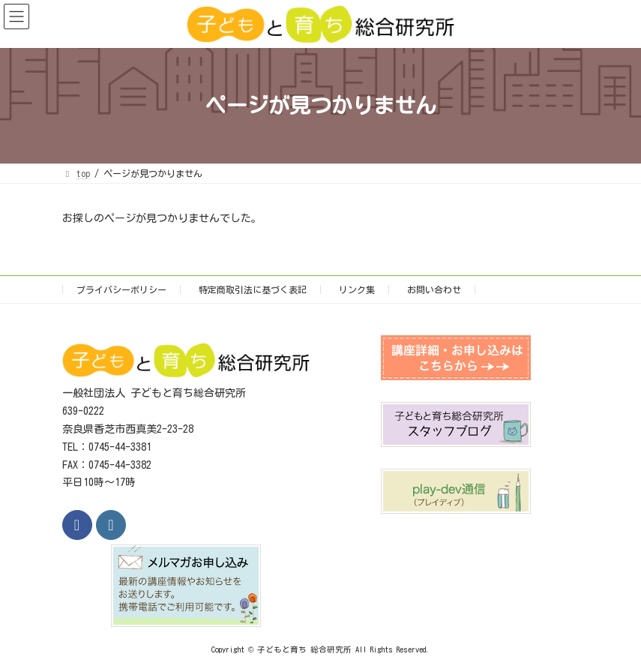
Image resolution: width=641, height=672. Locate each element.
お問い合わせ (434, 289)
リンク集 (357, 289)
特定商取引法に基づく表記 (253, 289)
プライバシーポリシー (121, 289)
